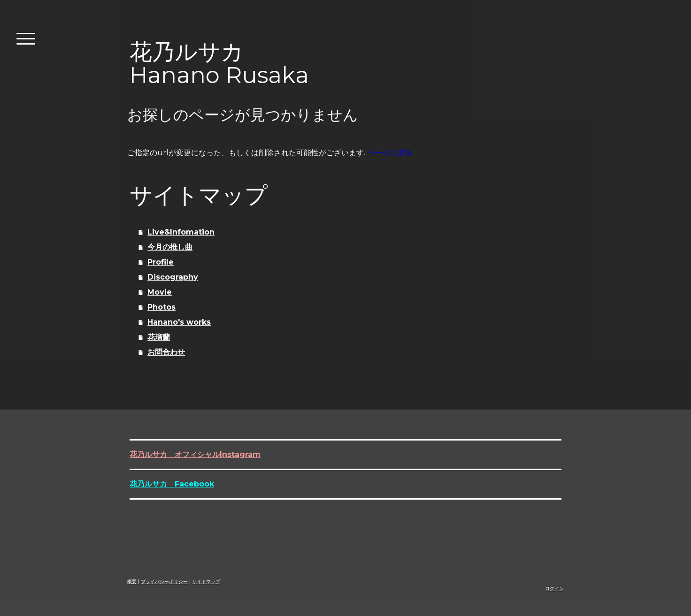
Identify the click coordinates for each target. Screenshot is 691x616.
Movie (160, 292)
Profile (161, 262)
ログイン (554, 589)
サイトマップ (206, 582)
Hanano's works (179, 322)
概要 (132, 582)
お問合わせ (166, 352)
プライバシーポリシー (164, 582)
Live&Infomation (181, 232)
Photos (161, 307)
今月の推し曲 (170, 247)
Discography (173, 277)
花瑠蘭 (159, 337)
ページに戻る (390, 153)
